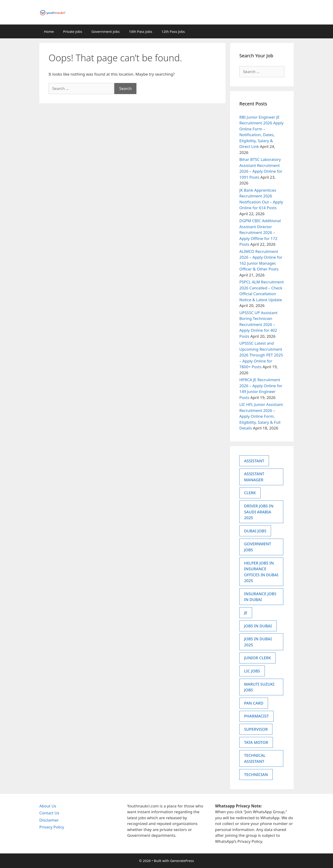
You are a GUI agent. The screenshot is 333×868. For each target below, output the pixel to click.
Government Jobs (105, 31)
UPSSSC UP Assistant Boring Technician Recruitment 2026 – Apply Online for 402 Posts (258, 324)
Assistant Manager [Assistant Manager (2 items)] (254, 477)
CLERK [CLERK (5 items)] (250, 493)
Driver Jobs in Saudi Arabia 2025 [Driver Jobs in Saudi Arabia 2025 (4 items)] (259, 512)
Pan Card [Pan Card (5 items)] (254, 703)
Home (49, 31)
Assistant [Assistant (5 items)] (254, 461)
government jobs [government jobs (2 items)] (257, 547)
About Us (48, 806)
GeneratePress (182, 861)
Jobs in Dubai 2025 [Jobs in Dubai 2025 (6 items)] (258, 642)
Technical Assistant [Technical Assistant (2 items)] (255, 758)
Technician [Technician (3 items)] (256, 774)
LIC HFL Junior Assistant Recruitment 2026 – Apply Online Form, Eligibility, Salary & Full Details (261, 416)
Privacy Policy (52, 827)
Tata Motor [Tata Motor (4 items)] (256, 742)
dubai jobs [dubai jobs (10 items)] (255, 531)
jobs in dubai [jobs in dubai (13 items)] (258, 626)
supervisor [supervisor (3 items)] (256, 729)
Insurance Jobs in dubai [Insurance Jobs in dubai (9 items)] (260, 597)
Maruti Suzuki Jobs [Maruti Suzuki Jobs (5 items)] (259, 687)
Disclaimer (49, 820)
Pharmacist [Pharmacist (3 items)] (256, 716)
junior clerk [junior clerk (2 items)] (257, 658)
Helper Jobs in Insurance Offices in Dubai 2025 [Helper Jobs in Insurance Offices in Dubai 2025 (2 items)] (261, 572)
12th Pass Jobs (173, 31)
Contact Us (49, 813)
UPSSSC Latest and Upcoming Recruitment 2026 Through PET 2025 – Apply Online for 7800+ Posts (261, 355)
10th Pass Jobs (140, 31)
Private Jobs (73, 31)
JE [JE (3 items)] (246, 613)
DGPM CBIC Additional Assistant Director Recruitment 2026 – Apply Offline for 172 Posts (260, 232)
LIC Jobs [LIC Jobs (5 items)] (252, 671)
